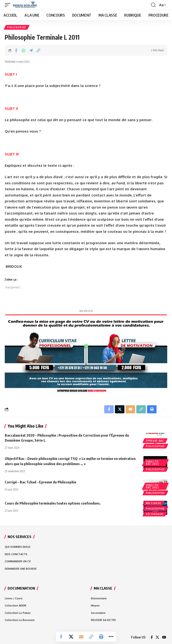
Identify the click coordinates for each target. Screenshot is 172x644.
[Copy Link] (38, 50)
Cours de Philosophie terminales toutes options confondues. (53, 503)
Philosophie (17, 27)
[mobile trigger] (9, 5)
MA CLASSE (153, 503)
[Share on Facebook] (16, 50)
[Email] (81, 637)
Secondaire (155, 514)
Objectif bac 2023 (152, 463)
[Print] (101, 637)
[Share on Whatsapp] (24, 50)
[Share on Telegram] (31, 50)
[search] (153, 5)
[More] (111, 637)
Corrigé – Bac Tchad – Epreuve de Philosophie (41, 482)
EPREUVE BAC (155, 441)
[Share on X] (71, 637)
